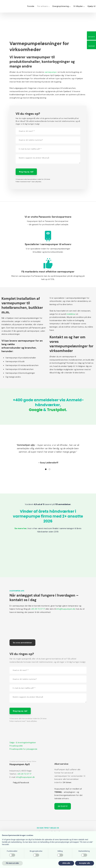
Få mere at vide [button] (12, 863)
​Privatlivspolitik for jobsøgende (23, 749)
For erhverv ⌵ (43, 6)
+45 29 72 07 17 (38, 609)
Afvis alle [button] (66, 863)
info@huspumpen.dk (66, 609)
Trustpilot (56, 410)
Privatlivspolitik (16, 746)
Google (36, 410)
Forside (31, 6)
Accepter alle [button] (85, 863)
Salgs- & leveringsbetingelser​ (23, 743)
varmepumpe (50, 72)
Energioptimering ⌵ (61, 6)
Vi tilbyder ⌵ (79, 6)
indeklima (71, 314)
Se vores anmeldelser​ (22, 643)
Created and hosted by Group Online (23, 761)
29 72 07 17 (63, 806)
